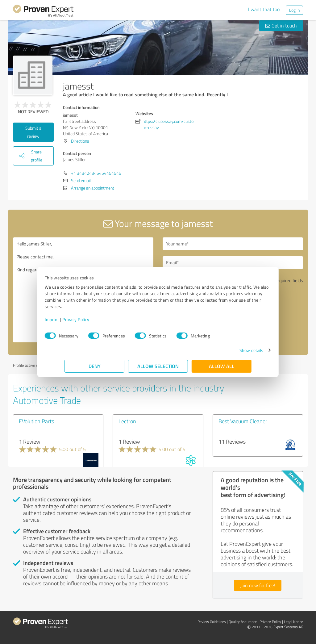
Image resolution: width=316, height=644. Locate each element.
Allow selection (158, 366)
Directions (80, 141)
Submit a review (33, 132)
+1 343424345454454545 (96, 173)
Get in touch (281, 26)
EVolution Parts (36, 421)
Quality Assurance (243, 622)
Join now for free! (258, 585)
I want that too (264, 9)
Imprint (72, 319)
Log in (294, 10)
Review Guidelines (212, 622)
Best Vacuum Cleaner (243, 421)
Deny (95, 366)
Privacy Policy (96, 319)
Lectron (127, 421)
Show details (232, 350)
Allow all (222, 366)
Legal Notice (293, 622)
